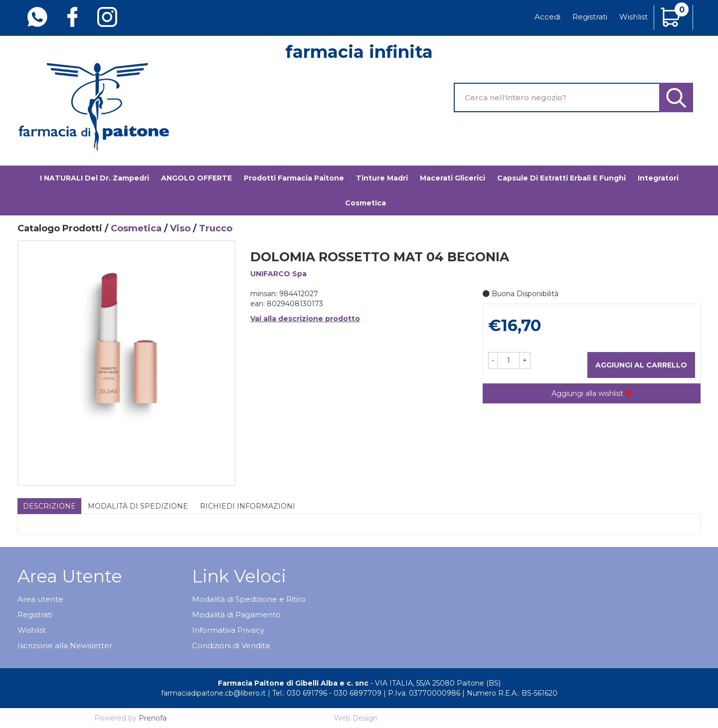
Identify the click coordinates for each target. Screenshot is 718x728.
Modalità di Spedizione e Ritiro (249, 599)
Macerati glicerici (452, 178)
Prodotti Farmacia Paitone (294, 178)
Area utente (40, 599)
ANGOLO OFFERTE (196, 178)
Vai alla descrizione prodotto (305, 319)
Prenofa (153, 718)
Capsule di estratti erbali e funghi (561, 178)
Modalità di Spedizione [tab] (138, 506)
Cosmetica (365, 203)
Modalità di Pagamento (236, 615)
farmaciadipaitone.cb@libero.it (213, 693)
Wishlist (633, 17)
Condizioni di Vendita (231, 645)
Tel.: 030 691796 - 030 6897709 (327, 693)
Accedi (547, 17)
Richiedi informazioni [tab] (248, 506)
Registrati (590, 17)
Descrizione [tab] (49, 506)
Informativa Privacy (228, 630)
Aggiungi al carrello (641, 365)
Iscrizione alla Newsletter (65, 645)
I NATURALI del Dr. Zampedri (94, 178)
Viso (180, 228)
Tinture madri (382, 178)
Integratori (658, 178)
